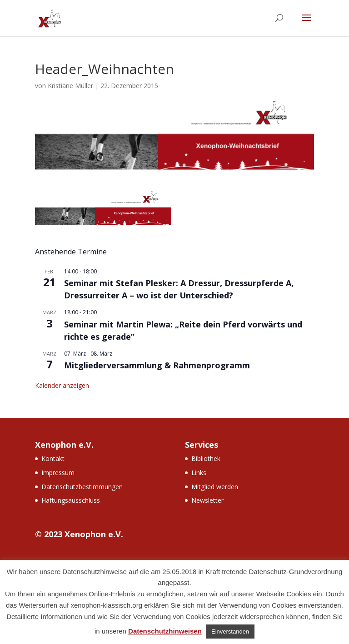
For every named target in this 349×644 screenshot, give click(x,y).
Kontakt (53, 458)
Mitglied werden (215, 487)
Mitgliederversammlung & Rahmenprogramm (157, 365)
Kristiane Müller (70, 86)
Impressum (58, 473)
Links (199, 473)
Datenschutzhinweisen (165, 631)
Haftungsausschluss (71, 500)
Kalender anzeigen (62, 385)
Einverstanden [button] (230, 632)
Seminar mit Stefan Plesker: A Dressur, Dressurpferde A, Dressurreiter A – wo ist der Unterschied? (179, 289)
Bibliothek (206, 458)
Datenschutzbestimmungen (82, 487)
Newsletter (207, 500)
